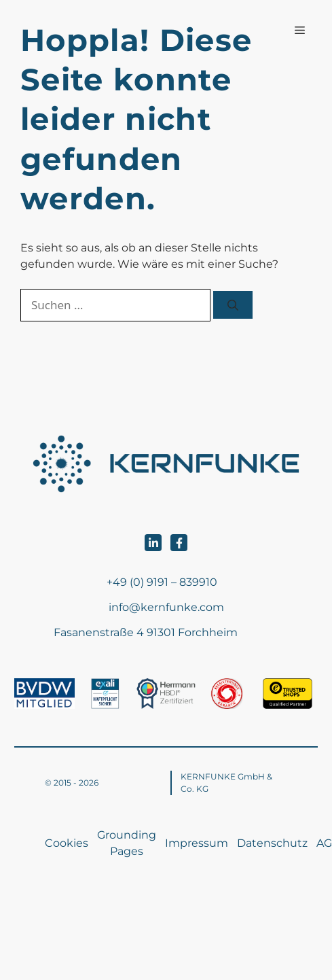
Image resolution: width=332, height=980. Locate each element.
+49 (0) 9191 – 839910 (162, 582)
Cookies (67, 843)
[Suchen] (233, 305)
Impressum (197, 843)
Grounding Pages (127, 843)
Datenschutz (272, 843)
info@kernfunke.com (166, 607)
